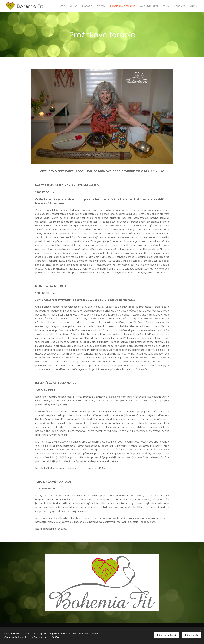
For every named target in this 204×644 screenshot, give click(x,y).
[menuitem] (71, 6)
